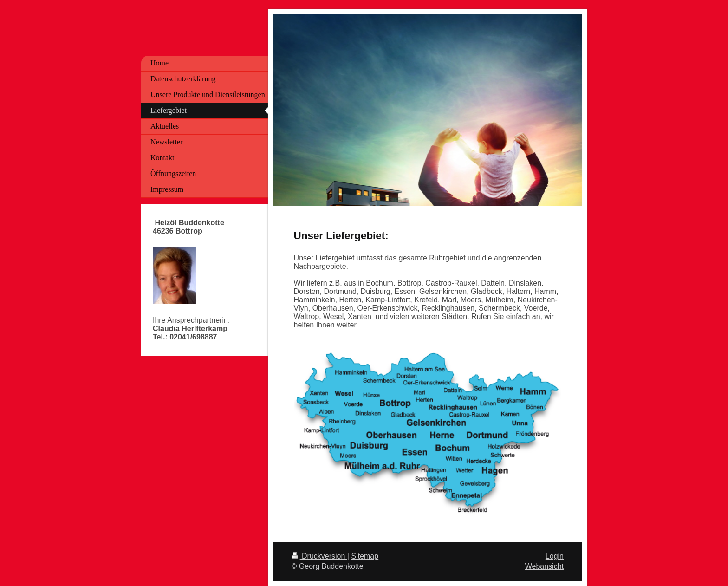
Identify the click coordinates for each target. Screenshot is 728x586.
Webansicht (544, 566)
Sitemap (365, 556)
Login (555, 556)
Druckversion (319, 556)
